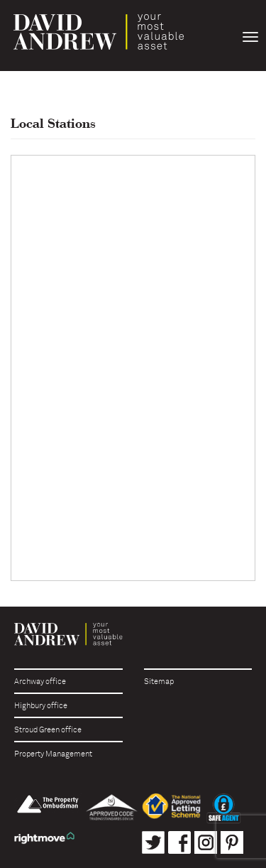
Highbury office (41, 706)
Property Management (53, 754)
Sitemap (159, 682)
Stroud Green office (48, 730)
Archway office (40, 682)
